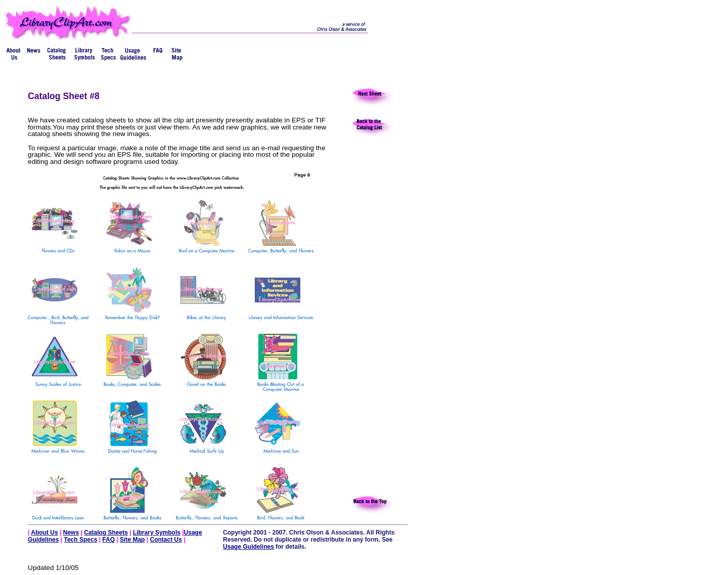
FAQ (108, 540)
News (71, 533)
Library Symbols (157, 533)
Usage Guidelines (248, 547)
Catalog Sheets (106, 533)
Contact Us (166, 540)
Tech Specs (81, 540)
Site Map (132, 540)
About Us (44, 533)
